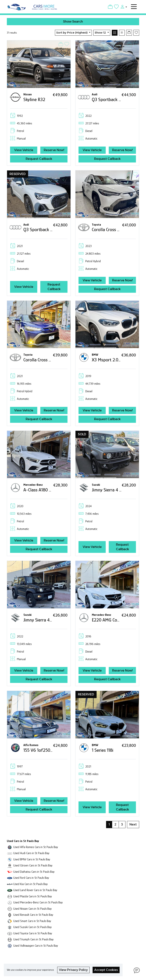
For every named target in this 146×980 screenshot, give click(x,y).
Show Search (73, 22)
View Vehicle (24, 150)
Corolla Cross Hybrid (111, 230)
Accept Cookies (106, 970)
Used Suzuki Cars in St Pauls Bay (33, 927)
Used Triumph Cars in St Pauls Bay (33, 939)
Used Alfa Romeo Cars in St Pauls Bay (36, 847)
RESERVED (18, 174)
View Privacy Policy (73, 970)
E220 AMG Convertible (113, 620)
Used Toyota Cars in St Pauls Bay (33, 933)
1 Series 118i (103, 750)
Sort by (72, 33)
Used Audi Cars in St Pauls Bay (31, 853)
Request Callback (39, 159)
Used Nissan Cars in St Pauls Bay (33, 909)
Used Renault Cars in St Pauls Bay (33, 915)
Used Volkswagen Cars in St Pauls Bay (36, 946)
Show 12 (101, 33)
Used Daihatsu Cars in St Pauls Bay (34, 872)
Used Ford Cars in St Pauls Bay (31, 878)
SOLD (82, 434)
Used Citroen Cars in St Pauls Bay (33, 865)
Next (133, 824)
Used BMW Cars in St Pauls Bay (32, 859)
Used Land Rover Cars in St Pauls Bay (35, 890)
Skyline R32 (34, 99)
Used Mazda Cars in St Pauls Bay (33, 896)
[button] (123, 7)
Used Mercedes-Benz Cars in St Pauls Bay (38, 902)
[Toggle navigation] (134, 7)
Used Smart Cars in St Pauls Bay (32, 921)
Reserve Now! (54, 150)
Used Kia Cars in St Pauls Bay (31, 884)
